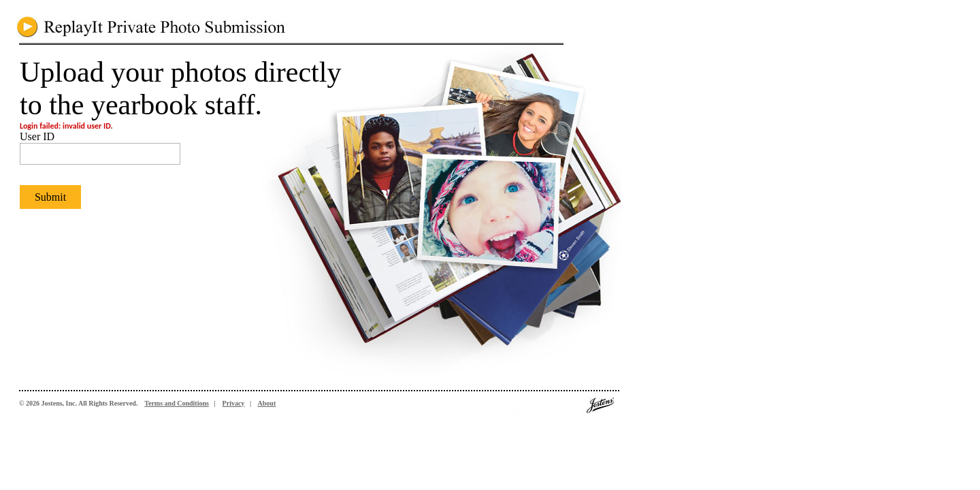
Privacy (234, 403)
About (267, 403)
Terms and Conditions (177, 403)
